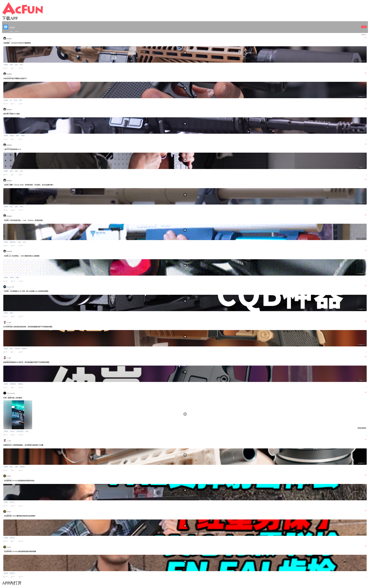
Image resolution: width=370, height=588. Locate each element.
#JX (11, 100)
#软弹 (19, 242)
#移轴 (16, 467)
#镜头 (11, 467)
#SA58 (21, 171)
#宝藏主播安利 (20, 431)
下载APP (10, 18)
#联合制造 (17, 348)
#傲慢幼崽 (24, 348)
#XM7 (16, 65)
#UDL (21, 65)
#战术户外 (12, 502)
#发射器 (6, 65)
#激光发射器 (13, 384)
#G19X (15, 100)
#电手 (21, 100)
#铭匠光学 (22, 467)
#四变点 (12, 277)
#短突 (11, 313)
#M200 (21, 207)
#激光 (11, 348)
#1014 (24, 242)
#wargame (12, 431)
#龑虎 (16, 171)
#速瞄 (17, 277)
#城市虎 (12, 135)
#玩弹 (11, 65)
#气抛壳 (23, 135)
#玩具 (27, 431)
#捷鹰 (16, 207)
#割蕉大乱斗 (13, 242)
